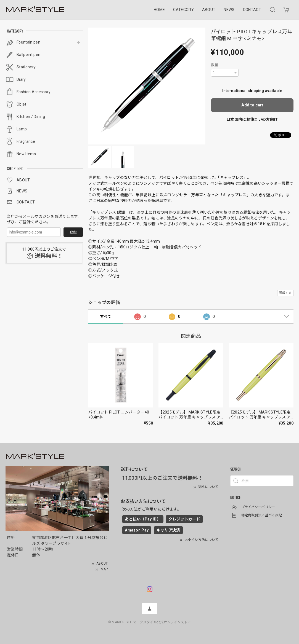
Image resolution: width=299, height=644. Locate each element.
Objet (22, 104)
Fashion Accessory (34, 92)
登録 (73, 232)
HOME (159, 10)
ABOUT (209, 10)
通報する (285, 293)
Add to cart (252, 105)
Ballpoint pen (28, 55)
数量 (215, 65)
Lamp (22, 129)
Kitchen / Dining (31, 117)
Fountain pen (28, 42)
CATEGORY (183, 10)
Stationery (26, 67)
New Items (26, 154)
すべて (106, 316)
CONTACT (252, 10)
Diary (21, 79)
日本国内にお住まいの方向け (252, 119)
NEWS (229, 10)
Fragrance (26, 141)
